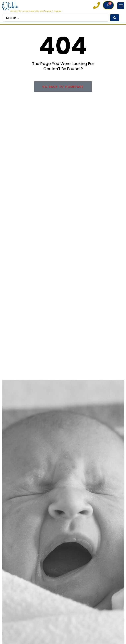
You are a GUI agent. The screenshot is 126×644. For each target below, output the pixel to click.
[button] (121, 6)
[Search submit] (115, 18)
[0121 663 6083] (97, 5)
